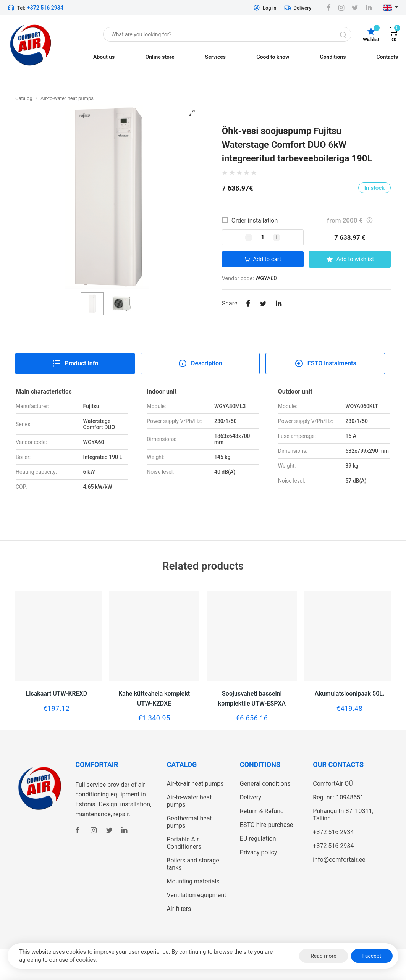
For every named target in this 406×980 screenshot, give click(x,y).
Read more (323, 956)
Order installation (255, 220)
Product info (75, 363)
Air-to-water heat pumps (67, 98)
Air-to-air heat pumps (195, 784)
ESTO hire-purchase (267, 825)
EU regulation (258, 839)
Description (200, 363)
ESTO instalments (325, 363)
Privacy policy (259, 852)
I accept (372, 956)
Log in (265, 8)
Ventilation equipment (196, 895)
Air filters (179, 909)
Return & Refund (262, 811)
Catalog (24, 98)
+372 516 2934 (45, 8)
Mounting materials (193, 881)
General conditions (265, 784)
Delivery (298, 8)
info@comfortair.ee (339, 860)
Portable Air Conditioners (184, 843)
